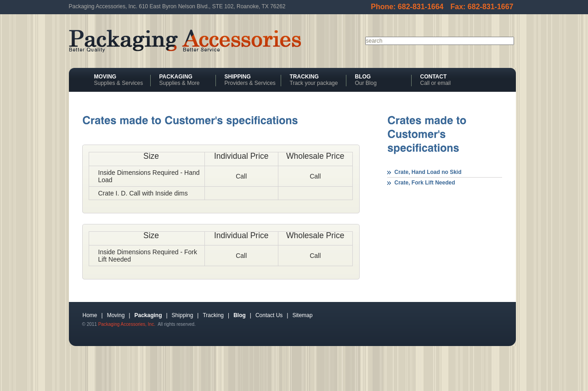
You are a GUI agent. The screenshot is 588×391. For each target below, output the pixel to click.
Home (90, 315)
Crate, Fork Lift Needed (425, 183)
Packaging (148, 315)
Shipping (183, 315)
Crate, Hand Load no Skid (428, 172)
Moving (116, 315)
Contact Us (269, 315)
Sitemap (302, 315)
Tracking (213, 315)
